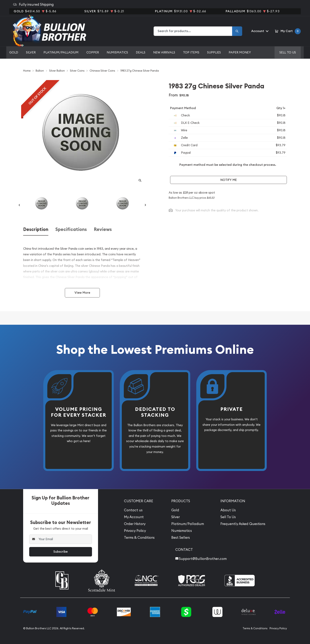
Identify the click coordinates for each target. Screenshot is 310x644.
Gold (14, 52)
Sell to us (288, 52)
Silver (31, 52)
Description (36, 229)
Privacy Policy (135, 531)
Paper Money (240, 52)
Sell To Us (228, 517)
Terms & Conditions (139, 538)
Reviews (103, 229)
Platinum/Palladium (61, 52)
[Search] (237, 31)
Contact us (133, 510)
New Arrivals (164, 52)
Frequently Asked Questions (243, 524)
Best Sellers (181, 538)
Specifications (71, 229)
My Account (134, 517)
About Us (228, 510)
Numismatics (117, 52)
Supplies (214, 52)
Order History (135, 524)
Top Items (191, 52)
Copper (93, 52)
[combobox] (193, 31)
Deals (141, 52)
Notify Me (229, 180)
